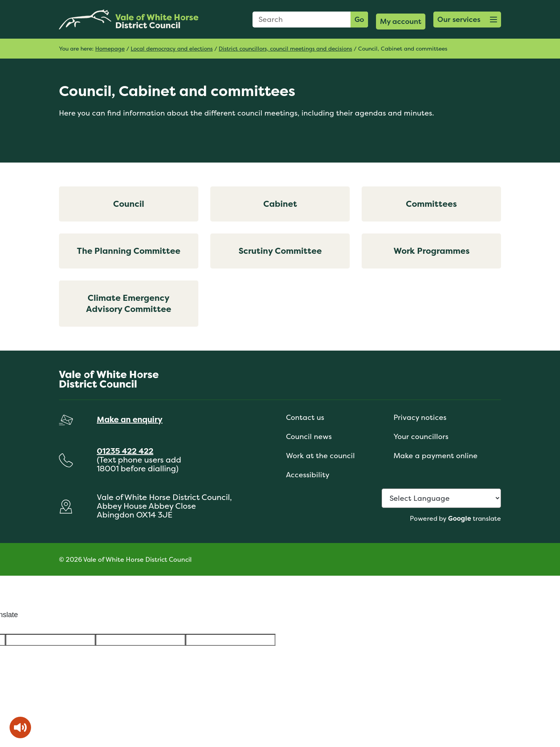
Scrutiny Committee (280, 251)
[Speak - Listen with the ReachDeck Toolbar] (20, 727)
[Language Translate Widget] (441, 498)
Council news (309, 436)
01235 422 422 (125, 451)
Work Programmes (432, 251)
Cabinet (280, 204)
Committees (431, 204)
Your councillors (421, 436)
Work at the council (320, 456)
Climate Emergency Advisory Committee (129, 303)
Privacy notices (420, 417)
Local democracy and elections (172, 48)
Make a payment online (436, 456)
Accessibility (308, 475)
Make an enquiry (130, 419)
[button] (467, 20)
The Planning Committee (129, 251)
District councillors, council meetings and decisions (285, 48)
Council (129, 204)
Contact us (305, 417)
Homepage (110, 48)
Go (359, 19)
